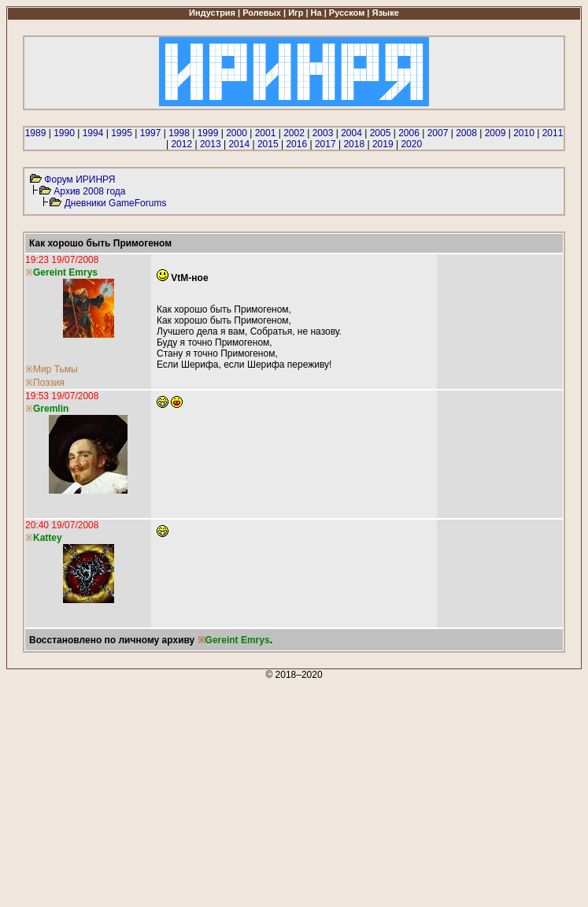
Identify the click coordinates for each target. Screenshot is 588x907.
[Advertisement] (294, 790)
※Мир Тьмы (52, 369)
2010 (524, 133)
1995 (122, 133)
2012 (181, 144)
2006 (409, 133)
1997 (151, 133)
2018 (354, 144)
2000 (237, 133)
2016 (296, 144)
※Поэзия (45, 383)
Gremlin (51, 409)
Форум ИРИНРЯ (80, 180)
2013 (211, 144)
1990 (64, 133)
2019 (383, 144)
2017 (325, 144)
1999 (208, 133)
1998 (179, 133)
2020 (411, 144)
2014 (239, 144)
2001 (266, 133)
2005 (381, 133)
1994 (93, 133)
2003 (323, 133)
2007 (438, 133)
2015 (268, 144)
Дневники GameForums (116, 203)
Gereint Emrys (238, 640)
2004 (351, 133)
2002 (294, 133)
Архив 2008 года (89, 191)
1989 (36, 133)
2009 (496, 133)
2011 (553, 133)
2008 (466, 133)
